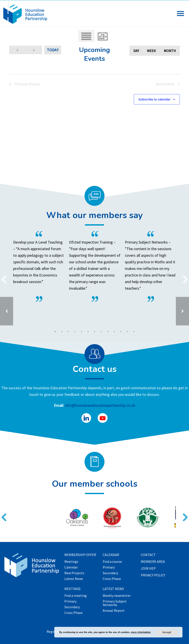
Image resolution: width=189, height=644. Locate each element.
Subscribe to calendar (154, 99)
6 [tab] (88, 332)
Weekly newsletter (117, 596)
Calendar (71, 567)
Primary (70, 601)
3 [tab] (68, 332)
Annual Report (114, 611)
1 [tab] (55, 332)
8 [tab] (101, 332)
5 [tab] (81, 332)
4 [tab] (75, 332)
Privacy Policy (153, 575)
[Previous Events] (17, 50)
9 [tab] (108, 332)
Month (170, 51)
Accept (167, 632)
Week (151, 51)
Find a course (112, 562)
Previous (2, 277)
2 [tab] (62, 332)
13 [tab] (134, 332)
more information (141, 632)
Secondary (72, 607)
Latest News (74, 579)
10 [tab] (114, 332)
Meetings (71, 562)
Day (136, 51)
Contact (148, 555)
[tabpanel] (94, 266)
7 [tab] (95, 332)
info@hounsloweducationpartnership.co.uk (100, 405)
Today (53, 50)
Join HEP (148, 569)
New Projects (74, 573)
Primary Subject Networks (115, 603)
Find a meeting (76, 596)
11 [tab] (121, 332)
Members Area (153, 562)
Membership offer (80, 555)
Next (184, 277)
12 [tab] (127, 332)
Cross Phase (73, 613)
